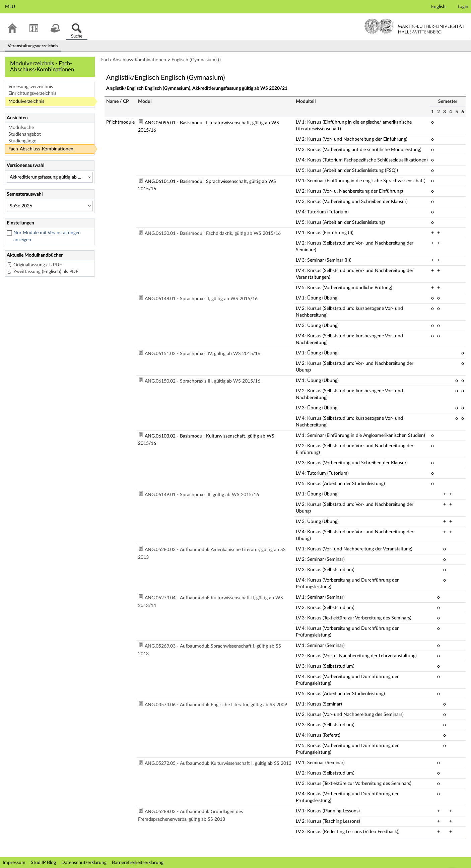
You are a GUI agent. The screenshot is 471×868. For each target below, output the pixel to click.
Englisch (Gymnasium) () (196, 60)
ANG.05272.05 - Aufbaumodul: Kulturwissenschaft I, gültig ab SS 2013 (218, 763)
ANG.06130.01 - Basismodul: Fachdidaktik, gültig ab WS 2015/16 (213, 233)
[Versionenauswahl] (50, 177)
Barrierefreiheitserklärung (138, 863)
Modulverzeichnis (26, 102)
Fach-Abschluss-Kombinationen (41, 149)
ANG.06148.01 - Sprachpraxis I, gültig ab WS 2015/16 (201, 299)
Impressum (14, 863)
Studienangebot (25, 134)
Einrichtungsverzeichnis (32, 93)
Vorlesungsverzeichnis (31, 87)
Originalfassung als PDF (38, 265)
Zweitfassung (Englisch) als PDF (46, 272)
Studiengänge (22, 141)
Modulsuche (21, 128)
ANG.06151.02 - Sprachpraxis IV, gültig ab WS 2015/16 (203, 354)
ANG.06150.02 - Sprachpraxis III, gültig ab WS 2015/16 (203, 381)
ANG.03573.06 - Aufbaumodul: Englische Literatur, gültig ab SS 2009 (216, 705)
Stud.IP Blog (43, 863)
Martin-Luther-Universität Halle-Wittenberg (415, 26)
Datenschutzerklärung (84, 863)
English (438, 7)
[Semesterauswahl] (50, 206)
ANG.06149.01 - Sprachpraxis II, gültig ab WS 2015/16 (202, 495)
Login (463, 7)
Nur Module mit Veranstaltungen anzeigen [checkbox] (47, 236)
